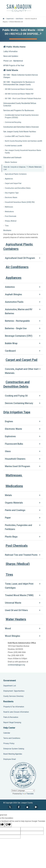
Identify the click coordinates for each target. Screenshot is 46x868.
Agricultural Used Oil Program (20, 258)
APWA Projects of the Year (14, 66)
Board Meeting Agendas (13, 754)
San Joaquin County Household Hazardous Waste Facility (23, 152)
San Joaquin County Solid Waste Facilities (20, 132)
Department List (10, 686)
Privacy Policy (9, 743)
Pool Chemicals (11, 216)
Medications (9, 212)
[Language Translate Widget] (23, 791)
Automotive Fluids (14, 302)
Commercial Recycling (13, 122)
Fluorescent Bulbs (14, 444)
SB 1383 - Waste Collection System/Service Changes (21, 76)
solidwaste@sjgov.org (16, 665)
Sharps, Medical (11, 221)
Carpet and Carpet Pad (13, 183)
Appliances (9, 179)
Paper (8, 518)
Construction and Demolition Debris (18, 188)
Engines (9, 421)
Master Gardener (11, 162)
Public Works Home (14, 47)
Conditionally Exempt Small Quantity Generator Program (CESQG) (22, 116)
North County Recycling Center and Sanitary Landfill (23, 141)
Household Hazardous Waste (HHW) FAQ (20, 202)
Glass (8, 451)
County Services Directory (13, 696)
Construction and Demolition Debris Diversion (21, 127)
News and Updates (11, 56)
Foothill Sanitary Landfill (13, 146)
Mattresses (9, 207)
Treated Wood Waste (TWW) (19, 595)
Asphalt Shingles (13, 294)
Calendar (7, 733)
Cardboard (10, 351)
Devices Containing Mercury (19, 403)
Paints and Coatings (15, 510)
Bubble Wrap (11, 343)
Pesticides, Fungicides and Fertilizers (19, 527)
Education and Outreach (12, 158)
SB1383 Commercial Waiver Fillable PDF (19, 94)
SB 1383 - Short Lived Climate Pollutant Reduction (23, 99)
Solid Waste (19, 19)
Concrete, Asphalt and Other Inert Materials (22, 371)
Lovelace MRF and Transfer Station (18, 136)
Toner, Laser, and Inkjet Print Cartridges (19, 586)
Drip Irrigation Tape (12, 193)
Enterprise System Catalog (14, 749)
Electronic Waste (11, 198)
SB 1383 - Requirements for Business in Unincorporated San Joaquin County (19, 83)
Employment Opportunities (14, 691)
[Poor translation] (8, 825)
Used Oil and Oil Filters (16, 610)
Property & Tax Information (14, 707)
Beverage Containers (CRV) (19, 336)
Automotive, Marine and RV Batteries (19, 311)
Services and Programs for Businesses (19, 110)
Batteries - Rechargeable (17, 321)
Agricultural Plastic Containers (16, 174)
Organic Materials (14, 503)
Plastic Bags (11, 537)
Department (10, 19)
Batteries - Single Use (16, 328)
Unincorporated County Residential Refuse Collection (20, 104)
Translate (28, 794)
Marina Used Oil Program (18, 466)
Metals (8, 495)
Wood (8, 628)
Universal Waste (13, 603)
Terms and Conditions (12, 738)
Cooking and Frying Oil (16, 396)
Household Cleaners (15, 459)
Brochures (7, 230)
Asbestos (10, 287)
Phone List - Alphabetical (13, 61)
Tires (7, 226)
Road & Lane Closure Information (16, 712)
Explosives (10, 436)
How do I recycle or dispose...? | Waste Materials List (23, 168)
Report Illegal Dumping (12, 722)
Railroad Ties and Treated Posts (21, 555)
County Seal (23, 775)
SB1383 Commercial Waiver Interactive (19, 89)
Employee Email (10, 759)
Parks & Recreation (11, 717)
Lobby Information (10, 51)
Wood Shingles (13, 636)
